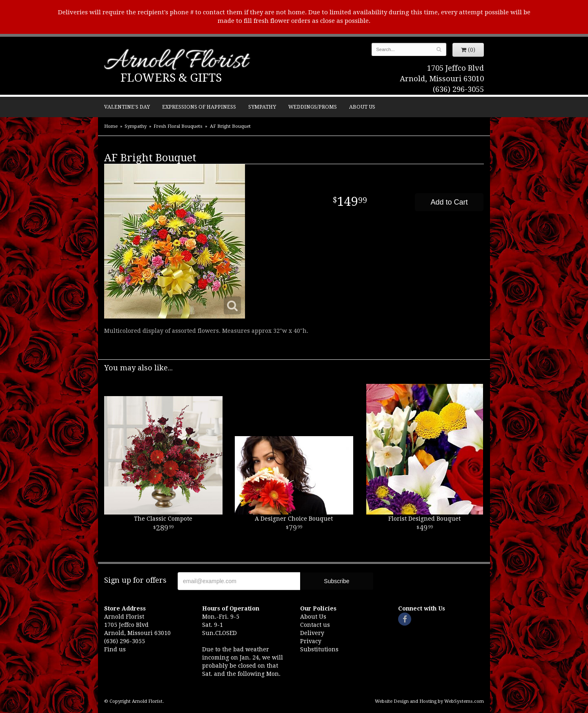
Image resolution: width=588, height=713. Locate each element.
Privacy (311, 641)
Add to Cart (449, 202)
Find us (115, 649)
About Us (362, 107)
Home (111, 126)
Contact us (315, 625)
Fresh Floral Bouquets (178, 126)
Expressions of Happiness (199, 107)
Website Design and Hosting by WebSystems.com (429, 701)
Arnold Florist (176, 62)
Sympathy (262, 107)
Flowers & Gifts (171, 78)
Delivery (312, 633)
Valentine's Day (127, 107)
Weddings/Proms (313, 107)
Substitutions (319, 649)
